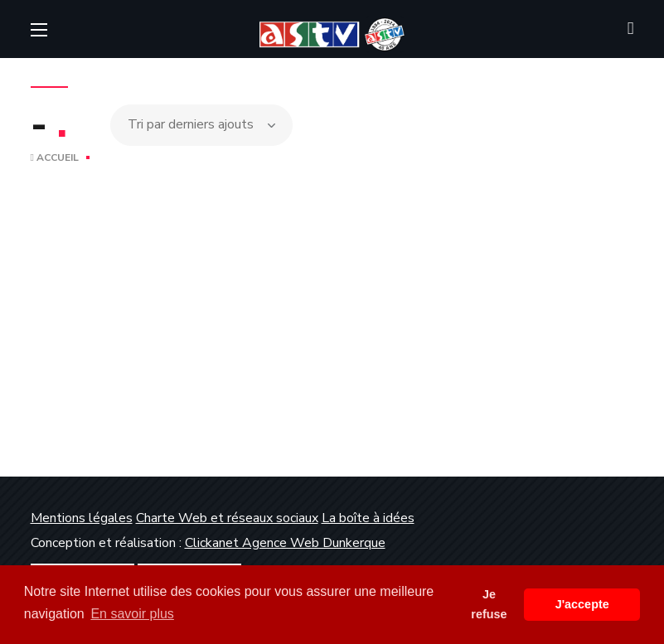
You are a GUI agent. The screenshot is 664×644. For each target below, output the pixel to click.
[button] (631, 29)
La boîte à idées (368, 518)
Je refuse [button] (489, 604)
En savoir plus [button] (132, 614)
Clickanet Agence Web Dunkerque (285, 543)
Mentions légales (82, 518)
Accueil (55, 157)
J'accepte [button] (582, 604)
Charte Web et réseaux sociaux (227, 518)
